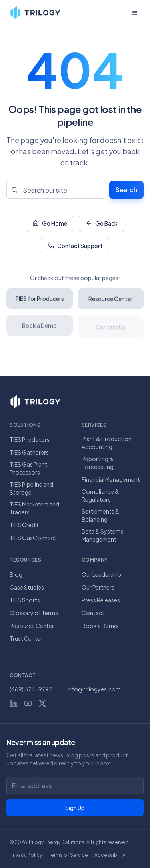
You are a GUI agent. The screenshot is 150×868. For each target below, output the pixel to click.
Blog (16, 574)
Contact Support (75, 246)
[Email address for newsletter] (75, 785)
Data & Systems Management (103, 535)
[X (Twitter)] (42, 703)
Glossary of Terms (34, 613)
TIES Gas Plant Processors (28, 468)
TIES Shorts (25, 600)
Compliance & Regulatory (100, 495)
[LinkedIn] (14, 703)
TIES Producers (30, 439)
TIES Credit (24, 525)
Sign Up (75, 808)
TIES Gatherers (29, 452)
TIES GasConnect (33, 538)
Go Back (102, 224)
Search (126, 190)
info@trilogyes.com (94, 689)
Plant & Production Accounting (107, 443)
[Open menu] (135, 13)
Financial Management (111, 479)
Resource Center (32, 626)
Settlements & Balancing (101, 515)
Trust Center (26, 638)
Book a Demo (100, 626)
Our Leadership (101, 574)
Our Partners (98, 587)
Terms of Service (68, 855)
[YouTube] (28, 703)
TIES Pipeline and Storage (31, 488)
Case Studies (27, 587)
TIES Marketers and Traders (34, 508)
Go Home (50, 224)
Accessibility (110, 855)
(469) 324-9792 (31, 689)
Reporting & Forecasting (98, 463)
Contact (93, 613)
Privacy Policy (26, 855)
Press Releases (101, 600)
